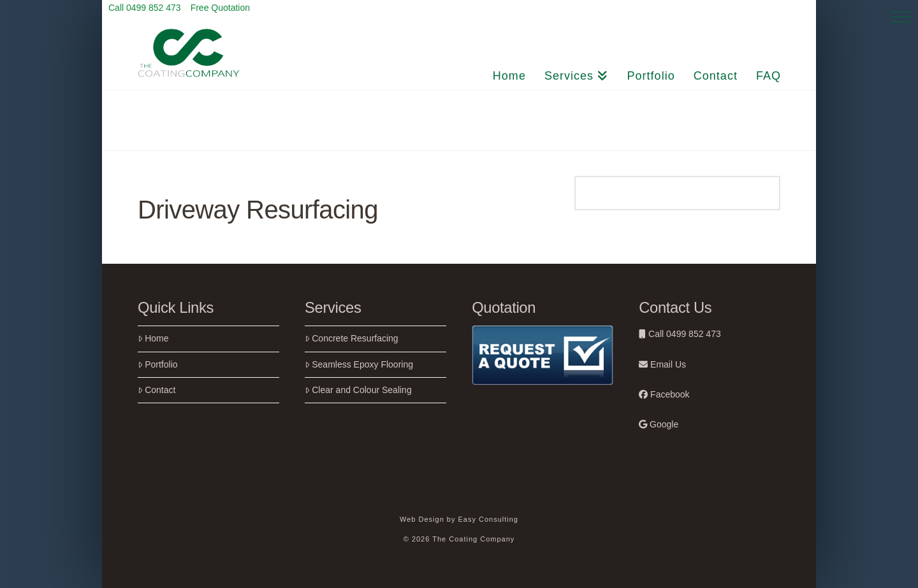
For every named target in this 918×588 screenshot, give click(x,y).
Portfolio (158, 364)
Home (153, 338)
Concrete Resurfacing (352, 338)
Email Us (662, 364)
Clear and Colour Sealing (358, 390)
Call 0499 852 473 (680, 334)
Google (659, 424)
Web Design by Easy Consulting (459, 519)
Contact (157, 390)
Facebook (664, 394)
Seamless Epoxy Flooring (359, 364)
